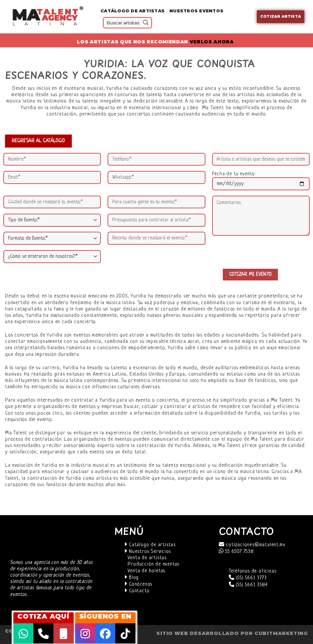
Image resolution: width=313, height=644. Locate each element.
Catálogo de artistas (150, 545)
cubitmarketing (281, 633)
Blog (131, 578)
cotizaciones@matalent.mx (252, 545)
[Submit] (146, 23)
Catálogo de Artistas (133, 11)
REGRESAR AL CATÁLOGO (38, 141)
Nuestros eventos (196, 11)
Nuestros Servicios (147, 552)
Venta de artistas (147, 558)
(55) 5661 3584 (248, 585)
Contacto (137, 591)
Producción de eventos (153, 564)
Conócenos (138, 584)
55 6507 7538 (236, 552)
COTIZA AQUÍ (43, 616)
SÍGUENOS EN (105, 616)
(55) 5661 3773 (248, 578)
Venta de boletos (146, 571)
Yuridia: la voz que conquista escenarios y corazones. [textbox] (130, 69)
